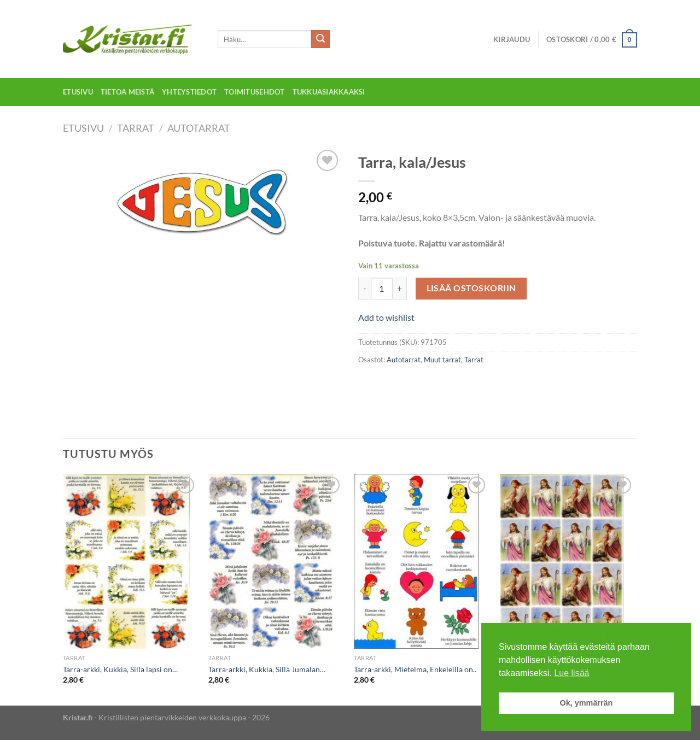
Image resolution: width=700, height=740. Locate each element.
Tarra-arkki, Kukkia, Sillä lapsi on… (120, 669)
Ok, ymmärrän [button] (587, 703)
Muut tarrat (442, 360)
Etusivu (78, 92)
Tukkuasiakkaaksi (329, 92)
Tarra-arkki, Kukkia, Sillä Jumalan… (267, 669)
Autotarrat (199, 128)
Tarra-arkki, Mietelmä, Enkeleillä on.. (415, 669)
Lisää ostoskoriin (471, 288)
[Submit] (320, 39)
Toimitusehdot (254, 92)
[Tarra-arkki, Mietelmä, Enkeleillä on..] (421, 561)
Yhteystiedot (189, 92)
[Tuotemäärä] (382, 289)
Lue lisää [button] (571, 673)
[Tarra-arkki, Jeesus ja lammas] (567, 561)
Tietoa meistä (127, 92)
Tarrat (136, 128)
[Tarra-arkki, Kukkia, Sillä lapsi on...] (130, 561)
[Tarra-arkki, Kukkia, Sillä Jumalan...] (276, 561)
